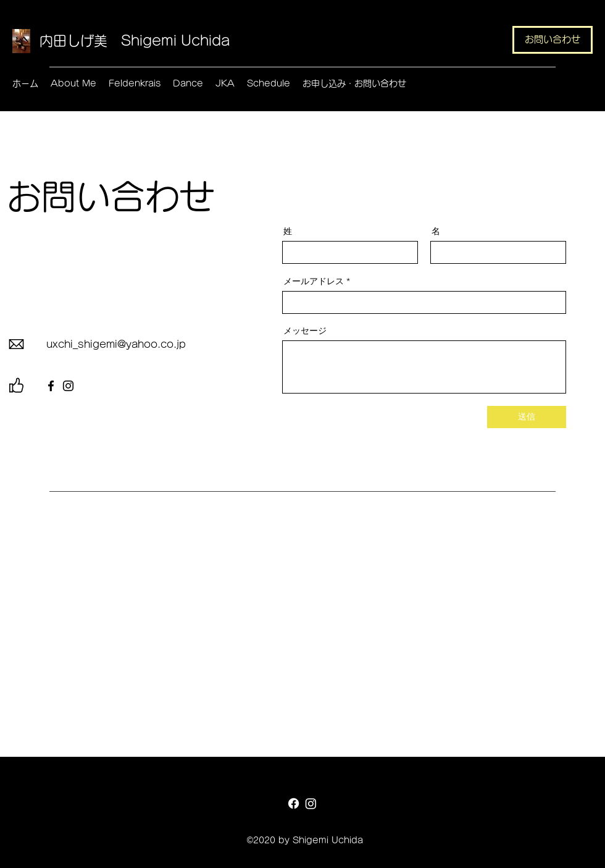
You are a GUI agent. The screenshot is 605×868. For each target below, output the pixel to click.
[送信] (527, 417)
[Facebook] (51, 386)
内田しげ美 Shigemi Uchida (135, 41)
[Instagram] (68, 386)
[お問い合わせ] (553, 40)
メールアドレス (314, 281)
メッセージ (305, 331)
